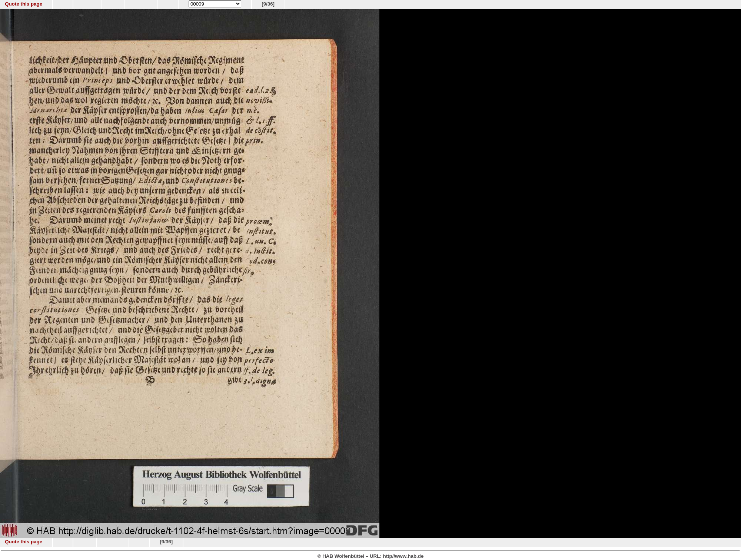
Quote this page (24, 4)
